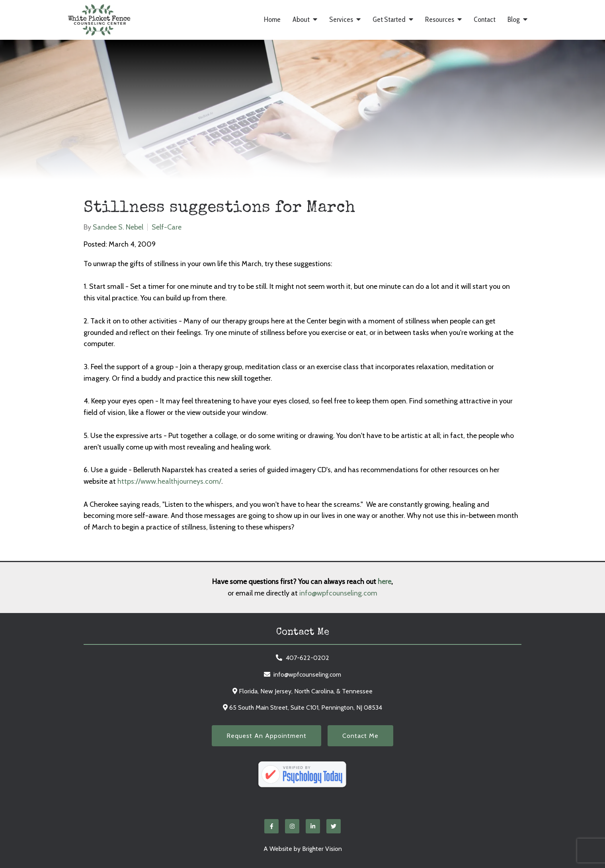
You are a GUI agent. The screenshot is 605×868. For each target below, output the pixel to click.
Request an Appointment (266, 736)
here (384, 582)
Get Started (389, 20)
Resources (440, 20)
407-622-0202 (307, 658)
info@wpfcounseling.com (338, 593)
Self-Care (167, 227)
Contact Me (360, 736)
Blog (514, 20)
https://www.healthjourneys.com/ (169, 481)
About (301, 20)
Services (341, 20)
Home (272, 20)
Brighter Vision (322, 849)
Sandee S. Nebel (118, 227)
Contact (485, 20)
